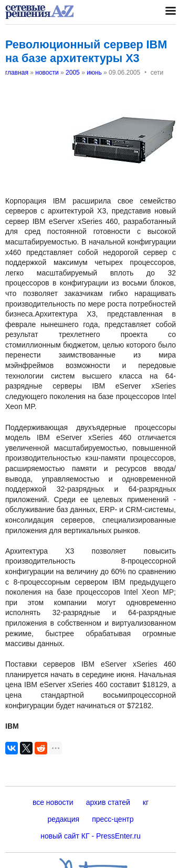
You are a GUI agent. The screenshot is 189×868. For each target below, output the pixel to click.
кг (146, 802)
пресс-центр (113, 819)
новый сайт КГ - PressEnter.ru (91, 836)
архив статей (108, 802)
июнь (94, 73)
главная (17, 73)
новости (47, 73)
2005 (73, 73)
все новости (53, 802)
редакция (63, 819)
